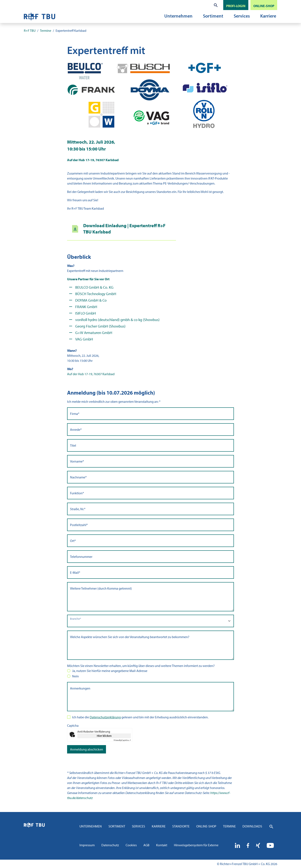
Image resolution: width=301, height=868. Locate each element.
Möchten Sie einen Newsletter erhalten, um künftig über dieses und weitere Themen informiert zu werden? (141, 666)
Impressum (87, 845)
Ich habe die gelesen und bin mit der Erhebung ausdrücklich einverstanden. (140, 717)
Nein (75, 676)
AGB (146, 845)
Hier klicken (104, 736)
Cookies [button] (131, 845)
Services (242, 16)
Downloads (252, 826)
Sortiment (213, 16)
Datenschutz (110, 845)
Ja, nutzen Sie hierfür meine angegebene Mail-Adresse (110, 671)
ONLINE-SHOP (264, 6)
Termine (229, 826)
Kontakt (162, 845)
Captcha (73, 725)
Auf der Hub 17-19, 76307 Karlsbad (91, 374)
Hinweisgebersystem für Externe (196, 845)
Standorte (181, 826)
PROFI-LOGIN (236, 6)
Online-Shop (206, 826)
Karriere (268, 16)
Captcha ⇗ (122, 740)
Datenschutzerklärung (105, 717)
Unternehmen (178, 16)
